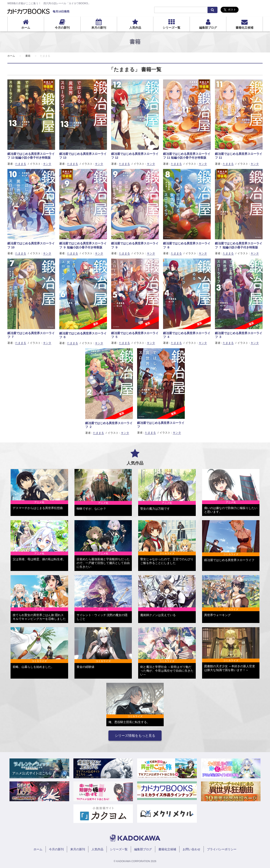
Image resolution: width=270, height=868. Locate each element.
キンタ (47, 164)
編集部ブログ (208, 28)
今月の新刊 (62, 28)
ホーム (26, 28)
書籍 (28, 56)
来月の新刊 (99, 28)
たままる (21, 164)
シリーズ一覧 (171, 28)
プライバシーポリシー (222, 849)
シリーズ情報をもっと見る (135, 736)
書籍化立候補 (244, 28)
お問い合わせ (192, 849)
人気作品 (135, 28)
